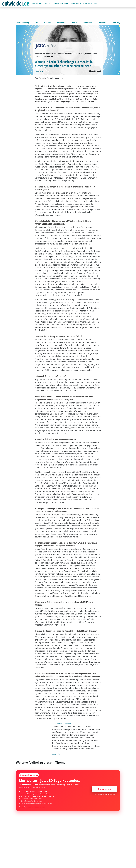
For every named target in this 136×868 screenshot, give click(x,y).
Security (117, 23)
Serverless (87, 23)
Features (75, 4)
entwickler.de (16, 4)
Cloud (75, 23)
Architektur (62, 23)
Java (36, 23)
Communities (90, 4)
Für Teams (36, 4)
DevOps (48, 23)
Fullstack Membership (56, 4)
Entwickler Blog (22, 23)
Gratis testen (104, 789)
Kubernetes (102, 23)
